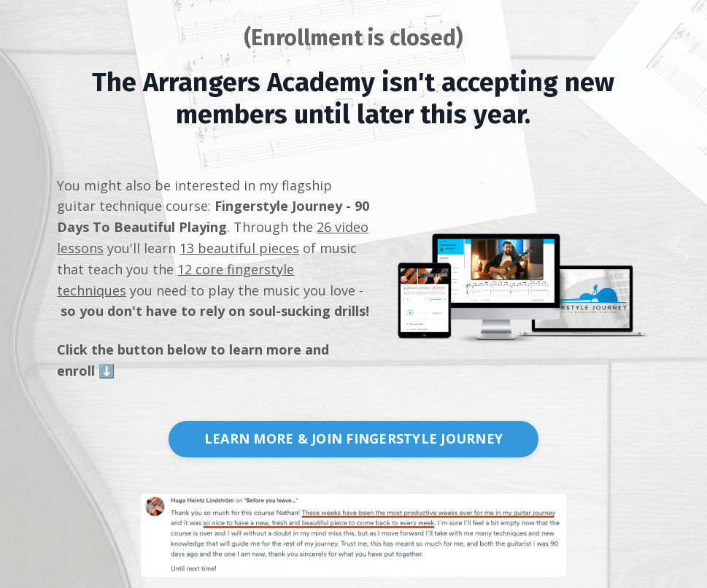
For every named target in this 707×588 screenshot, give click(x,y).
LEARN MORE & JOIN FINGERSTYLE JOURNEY (353, 438)
